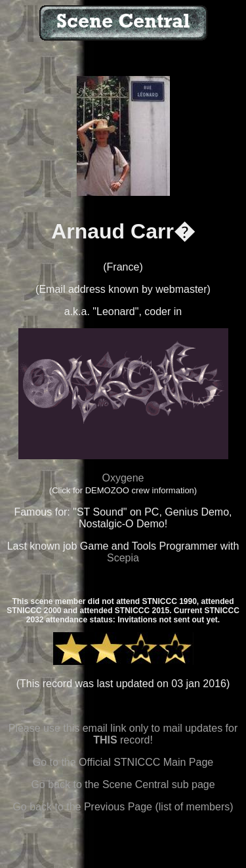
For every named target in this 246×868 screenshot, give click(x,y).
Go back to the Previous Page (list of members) (123, 807)
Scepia (123, 558)
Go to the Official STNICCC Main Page (123, 762)
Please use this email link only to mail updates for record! (123, 734)
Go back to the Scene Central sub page (123, 784)
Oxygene (123, 478)
